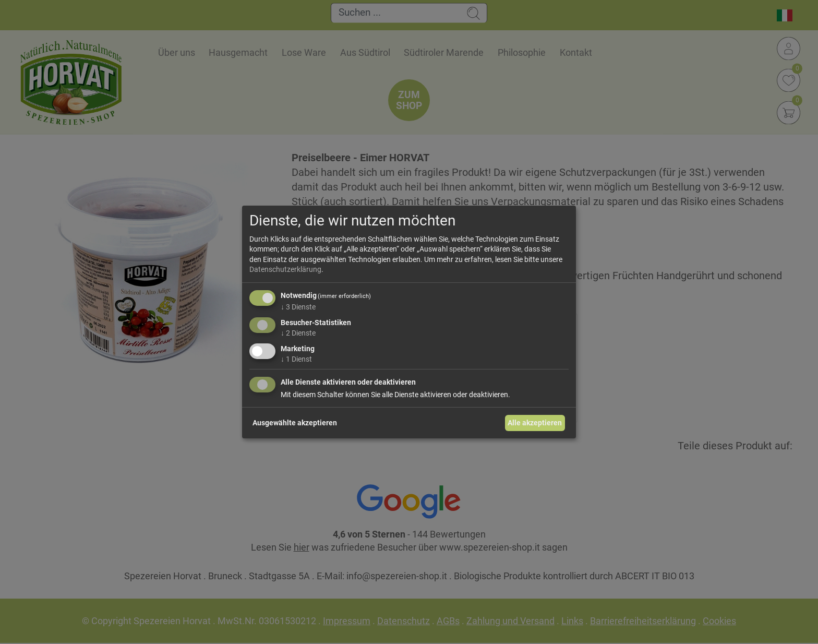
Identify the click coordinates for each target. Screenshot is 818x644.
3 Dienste (298, 307)
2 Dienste (298, 333)
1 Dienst (296, 359)
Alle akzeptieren (535, 423)
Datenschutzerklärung (285, 269)
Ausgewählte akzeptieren (295, 423)
